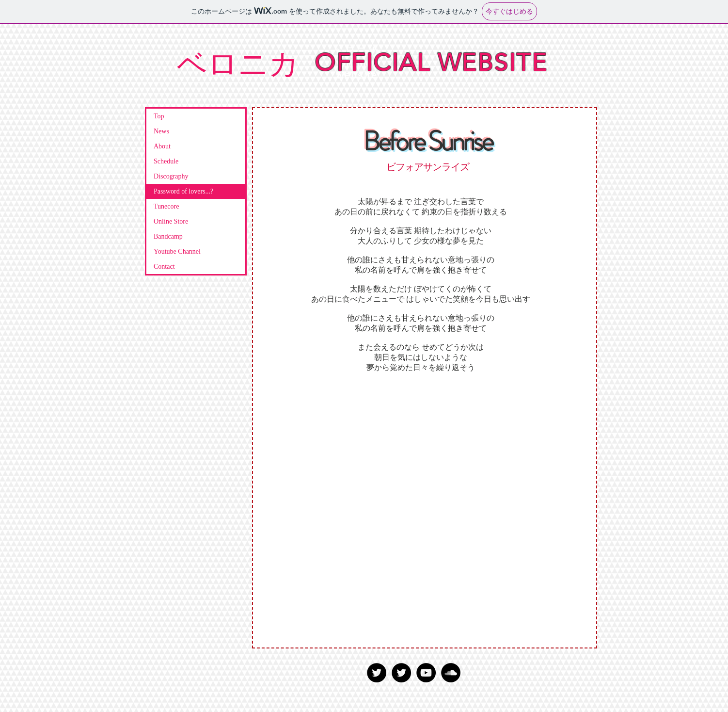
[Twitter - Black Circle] (377, 673)
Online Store (171, 221)
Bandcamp (168, 236)
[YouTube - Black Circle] (426, 673)
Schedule (166, 161)
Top (159, 116)
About (162, 146)
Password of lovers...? (183, 191)
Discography (171, 176)
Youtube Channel (177, 251)
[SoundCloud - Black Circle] (451, 673)
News (161, 131)
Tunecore (166, 206)
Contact (164, 267)
